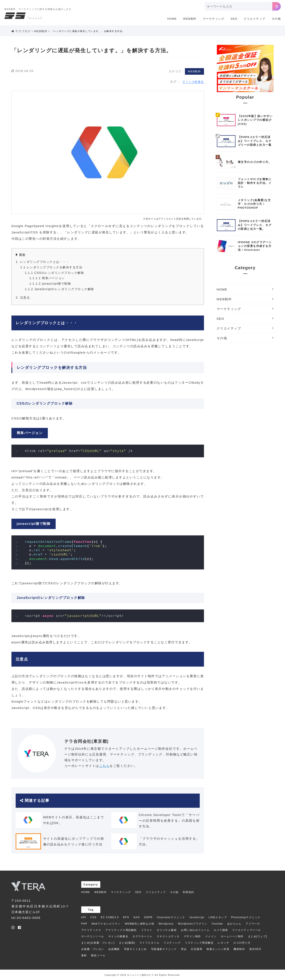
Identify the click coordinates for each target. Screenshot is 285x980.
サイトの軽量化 (193, 82)
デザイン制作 (192, 936)
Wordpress (166, 924)
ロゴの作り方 (242, 943)
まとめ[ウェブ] (258, 936)
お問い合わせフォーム (195, 930)
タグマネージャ (142, 936)
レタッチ (223, 943)
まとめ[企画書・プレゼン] (98, 943)
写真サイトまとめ (135, 949)
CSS (93, 917)
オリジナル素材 (167, 930)
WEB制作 (190, 19)
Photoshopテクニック (246, 917)
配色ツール (98, 955)
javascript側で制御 (50, 284)
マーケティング (214, 19)
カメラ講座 (221, 930)
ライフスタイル (149, 943)
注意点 (23, 298)
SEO (234, 19)
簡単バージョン (47, 278)
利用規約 (189, 892)
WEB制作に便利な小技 (140, 924)
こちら (105, 766)
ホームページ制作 (232, 936)
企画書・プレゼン (93, 949)
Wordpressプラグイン (193, 924)
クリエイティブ (255, 19)
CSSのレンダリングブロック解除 (54, 273)
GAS (137, 917)
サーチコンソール (93, 936)
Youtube (217, 924)
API (84, 917)
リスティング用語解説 (199, 943)
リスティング (172, 943)
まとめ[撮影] (127, 943)
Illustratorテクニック (171, 917)
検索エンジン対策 (218, 949)
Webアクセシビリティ (106, 924)
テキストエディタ (168, 936)
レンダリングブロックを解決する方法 (51, 267)
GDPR (148, 917)
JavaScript (197, 917)
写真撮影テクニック (164, 949)
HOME (172, 19)
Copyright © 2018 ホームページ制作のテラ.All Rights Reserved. (143, 975)
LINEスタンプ (218, 917)
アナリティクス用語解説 (121, 930)
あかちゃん (234, 924)
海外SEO (255, 949)
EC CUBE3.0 (110, 917)
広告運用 (197, 949)
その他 (276, 19)
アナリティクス (91, 930)
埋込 (184, 949)
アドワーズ (253, 924)
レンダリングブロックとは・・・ (43, 262)
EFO (126, 917)
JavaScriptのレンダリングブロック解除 (59, 289)
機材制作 (239, 949)
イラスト (147, 930)
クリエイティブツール (247, 930)
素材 (84, 955)
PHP (84, 924)
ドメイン (211, 936)
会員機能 (114, 949)
